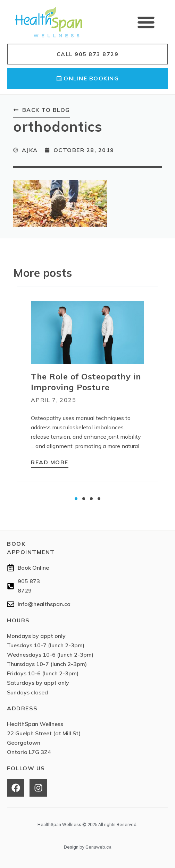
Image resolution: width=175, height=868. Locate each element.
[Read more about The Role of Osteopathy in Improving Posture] (50, 463)
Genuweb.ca (98, 847)
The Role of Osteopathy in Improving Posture (86, 382)
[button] (146, 22)
